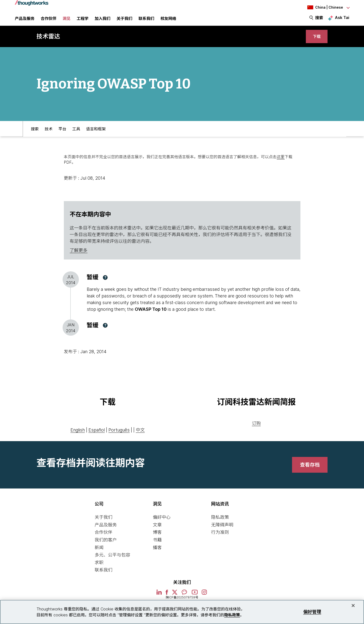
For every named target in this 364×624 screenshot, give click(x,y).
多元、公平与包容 (112, 562)
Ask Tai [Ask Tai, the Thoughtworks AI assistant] (342, 20)
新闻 (99, 554)
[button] (105, 284)
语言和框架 (96, 135)
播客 (157, 554)
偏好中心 (162, 524)
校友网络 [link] (168, 21)
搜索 (319, 20)
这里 (281, 163)
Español (97, 437)
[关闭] (353, 606)
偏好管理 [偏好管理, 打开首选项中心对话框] (312, 612)
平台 (62, 135)
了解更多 (79, 257)
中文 (140, 437)
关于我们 (104, 524)
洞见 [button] (67, 21)
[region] (182, 612)
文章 (157, 531)
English (78, 437)
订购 (256, 430)
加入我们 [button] (103, 21)
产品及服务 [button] (25, 21)
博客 (157, 539)
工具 (76, 135)
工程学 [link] (83, 21)
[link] (315, 41)
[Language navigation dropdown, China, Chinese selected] (322, 7)
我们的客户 (106, 546)
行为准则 (220, 539)
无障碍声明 (222, 531)
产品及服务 (106, 531)
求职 (99, 569)
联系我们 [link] (146, 21)
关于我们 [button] (124, 21)
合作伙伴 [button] (49, 21)
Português (119, 437)
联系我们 (104, 577)
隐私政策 (220, 524)
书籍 (157, 546)
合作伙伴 (104, 539)
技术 (49, 135)
